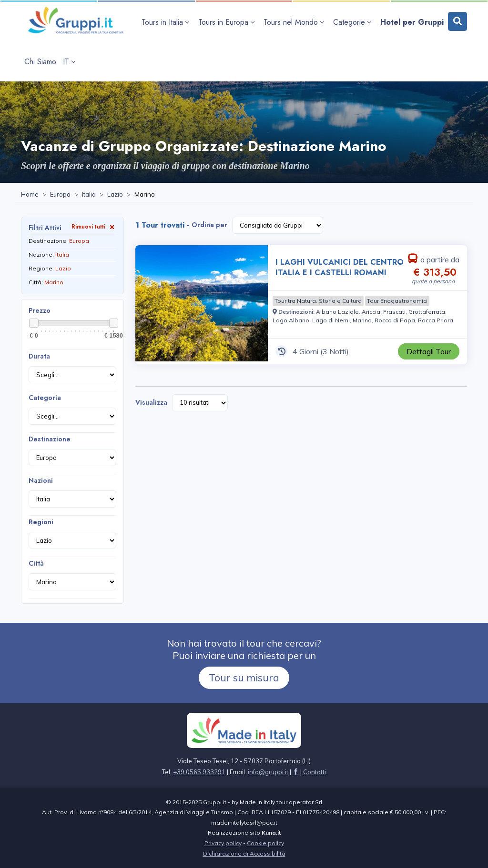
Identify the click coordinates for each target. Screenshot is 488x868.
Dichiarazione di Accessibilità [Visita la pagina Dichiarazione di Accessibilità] (244, 853)
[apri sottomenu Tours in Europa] (228, 22)
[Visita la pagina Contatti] (315, 772)
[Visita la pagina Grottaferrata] (427, 312)
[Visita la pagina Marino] (362, 320)
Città (36, 563)
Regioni (41, 522)
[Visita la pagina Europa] (60, 195)
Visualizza (151, 402)
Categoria (45, 398)
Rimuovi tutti (94, 226)
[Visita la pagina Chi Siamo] (40, 62)
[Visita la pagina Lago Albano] (291, 320)
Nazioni (41, 480)
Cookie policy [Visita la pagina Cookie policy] (265, 843)
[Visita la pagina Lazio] (115, 195)
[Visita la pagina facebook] (296, 772)
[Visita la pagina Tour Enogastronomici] (397, 301)
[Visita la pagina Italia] (89, 195)
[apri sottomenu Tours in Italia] (167, 22)
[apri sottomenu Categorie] (353, 22)
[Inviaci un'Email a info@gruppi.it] (268, 772)
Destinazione (50, 439)
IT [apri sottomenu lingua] (69, 62)
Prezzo (40, 310)
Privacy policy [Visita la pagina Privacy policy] (223, 843)
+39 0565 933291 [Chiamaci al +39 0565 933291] (199, 772)
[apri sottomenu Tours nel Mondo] (295, 22)
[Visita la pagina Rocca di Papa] (395, 320)
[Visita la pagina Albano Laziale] (337, 312)
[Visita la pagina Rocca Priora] (436, 320)
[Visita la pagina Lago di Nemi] (331, 320)
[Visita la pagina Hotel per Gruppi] (412, 22)
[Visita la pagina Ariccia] (371, 312)
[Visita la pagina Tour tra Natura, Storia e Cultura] (318, 301)
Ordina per (209, 225)
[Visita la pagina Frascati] (394, 312)
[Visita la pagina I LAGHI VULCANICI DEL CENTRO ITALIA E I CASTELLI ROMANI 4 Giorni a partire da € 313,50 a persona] (202, 305)
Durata (39, 356)
